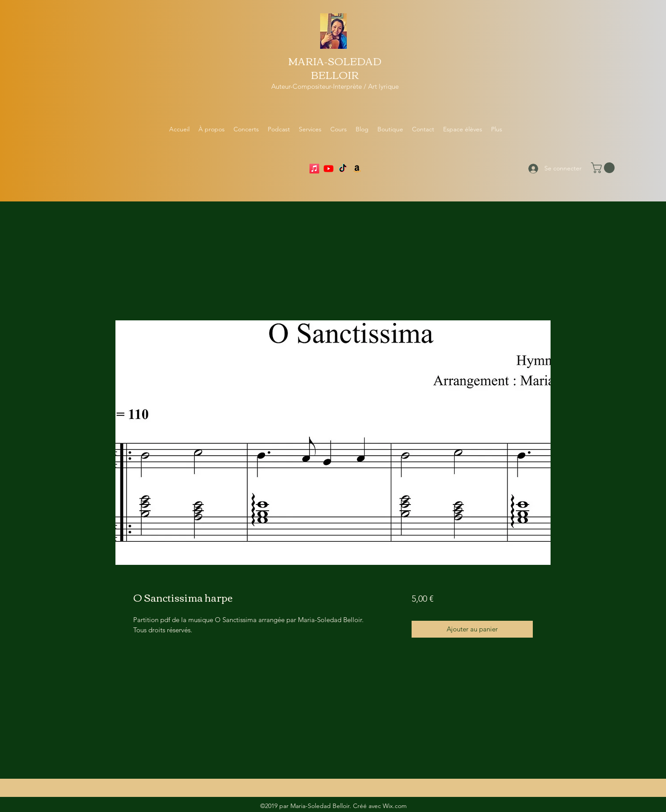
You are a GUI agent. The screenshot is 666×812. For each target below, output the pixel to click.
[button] (604, 168)
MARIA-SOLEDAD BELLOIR (335, 68)
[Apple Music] (314, 169)
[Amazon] (357, 169)
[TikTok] (343, 169)
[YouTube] (329, 169)
